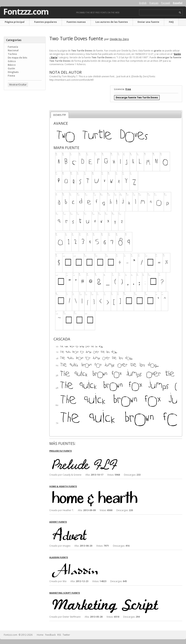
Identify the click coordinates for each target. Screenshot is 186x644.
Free (128, 89)
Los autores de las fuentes (112, 22)
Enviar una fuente (148, 22)
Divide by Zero (119, 39)
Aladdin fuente (59, 557)
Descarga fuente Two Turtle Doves (137, 97)
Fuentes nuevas (76, 22)
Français (154, 3)
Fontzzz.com (26, 12)
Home (40, 635)
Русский (166, 3)
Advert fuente (58, 522)
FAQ (171, 22)
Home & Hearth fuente (63, 486)
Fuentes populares (46, 22)
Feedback (50, 635)
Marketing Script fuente (65, 593)
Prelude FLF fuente (61, 451)
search (180, 13)
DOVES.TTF (60, 115)
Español (178, 3)
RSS (59, 635)
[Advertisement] (25, 116)
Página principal (15, 22)
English (143, 3)
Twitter (66, 635)
